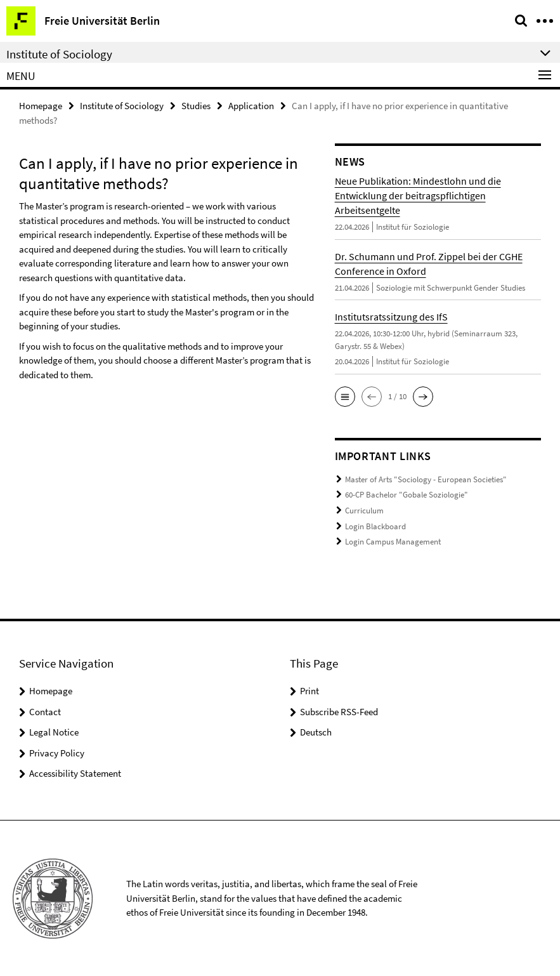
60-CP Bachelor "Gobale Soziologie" (407, 495)
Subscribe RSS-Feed (339, 711)
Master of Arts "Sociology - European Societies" (426, 479)
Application (251, 106)
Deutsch (316, 731)
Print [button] (309, 690)
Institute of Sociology (122, 106)
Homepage (41, 106)
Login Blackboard (375, 526)
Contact (45, 711)
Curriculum (364, 511)
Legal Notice (54, 731)
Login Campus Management (393, 542)
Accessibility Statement (75, 773)
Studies (196, 106)
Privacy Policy (57, 752)
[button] (345, 397)
